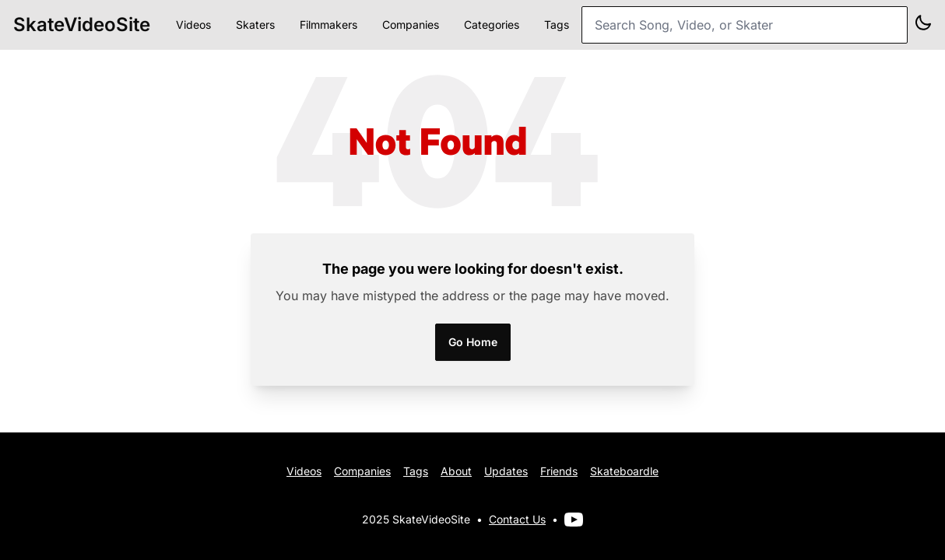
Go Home (473, 342)
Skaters (255, 24)
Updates (506, 471)
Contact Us (517, 519)
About (456, 471)
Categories (492, 24)
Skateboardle (624, 471)
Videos (193, 24)
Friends (559, 471)
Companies (411, 24)
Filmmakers (328, 24)
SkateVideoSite (82, 24)
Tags (557, 24)
